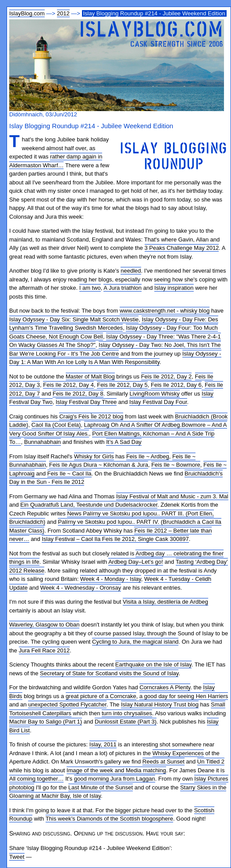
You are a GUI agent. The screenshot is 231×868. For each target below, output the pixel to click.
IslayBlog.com (27, 13)
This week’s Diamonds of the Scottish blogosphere (109, 819)
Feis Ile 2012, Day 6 (176, 385)
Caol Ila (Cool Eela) (56, 425)
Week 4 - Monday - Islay (111, 579)
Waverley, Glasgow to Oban (44, 625)
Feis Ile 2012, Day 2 (167, 376)
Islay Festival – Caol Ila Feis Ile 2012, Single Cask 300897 (115, 539)
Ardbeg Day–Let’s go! (136, 562)
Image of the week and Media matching (116, 770)
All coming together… (36, 779)
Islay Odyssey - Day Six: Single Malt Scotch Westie (74, 319)
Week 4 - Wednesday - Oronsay (81, 588)
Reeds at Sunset (163, 762)
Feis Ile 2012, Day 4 (68, 385)
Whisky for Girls (94, 456)
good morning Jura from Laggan (115, 779)
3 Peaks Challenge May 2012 (182, 248)
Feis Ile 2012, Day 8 (78, 394)
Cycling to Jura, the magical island (135, 642)
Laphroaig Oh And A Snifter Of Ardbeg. (133, 425)
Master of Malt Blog (90, 376)
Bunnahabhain (43, 442)
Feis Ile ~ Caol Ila (69, 474)
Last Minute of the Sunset (101, 787)
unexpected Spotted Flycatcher (67, 704)
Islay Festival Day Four (158, 402)
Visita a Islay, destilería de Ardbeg (165, 602)
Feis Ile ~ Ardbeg (148, 456)
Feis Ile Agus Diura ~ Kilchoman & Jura (99, 465)
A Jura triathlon (123, 288)
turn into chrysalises (127, 713)
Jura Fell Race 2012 (44, 650)
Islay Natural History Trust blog (160, 704)
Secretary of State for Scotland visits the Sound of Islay (109, 673)
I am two (90, 288)
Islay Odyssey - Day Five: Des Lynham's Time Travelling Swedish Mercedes (114, 324)
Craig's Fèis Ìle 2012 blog (91, 416)
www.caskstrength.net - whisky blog (165, 311)
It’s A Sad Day (124, 442)
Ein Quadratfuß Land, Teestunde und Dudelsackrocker (89, 505)
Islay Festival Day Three (86, 402)
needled (131, 271)
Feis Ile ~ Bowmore (176, 465)
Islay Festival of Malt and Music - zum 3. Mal (172, 496)
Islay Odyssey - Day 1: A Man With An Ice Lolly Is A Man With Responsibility (115, 358)
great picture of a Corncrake (101, 696)
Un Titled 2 (211, 762)
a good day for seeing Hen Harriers (184, 696)
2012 (63, 13)
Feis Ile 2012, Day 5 (122, 385)
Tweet (17, 857)
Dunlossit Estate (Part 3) (126, 722)
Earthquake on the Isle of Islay (153, 665)
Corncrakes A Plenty (165, 687)
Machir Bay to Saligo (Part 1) (46, 722)
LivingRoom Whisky (155, 394)
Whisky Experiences (178, 753)
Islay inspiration (174, 288)
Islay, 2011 (103, 744)
